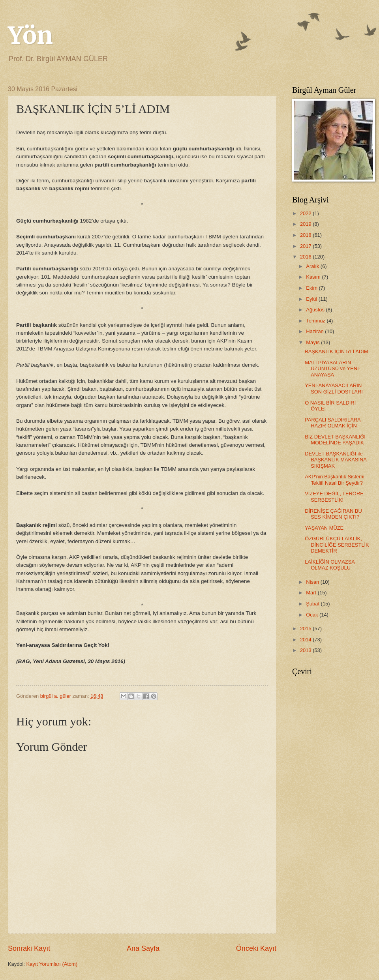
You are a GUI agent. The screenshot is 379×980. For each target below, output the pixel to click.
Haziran (315, 331)
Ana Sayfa (143, 948)
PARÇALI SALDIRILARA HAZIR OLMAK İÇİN (333, 423)
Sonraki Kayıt (29, 948)
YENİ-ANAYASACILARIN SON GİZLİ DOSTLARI (334, 388)
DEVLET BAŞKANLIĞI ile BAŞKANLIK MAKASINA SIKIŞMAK (336, 460)
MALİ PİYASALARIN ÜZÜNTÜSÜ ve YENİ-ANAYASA (333, 369)
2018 (306, 235)
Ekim (312, 288)
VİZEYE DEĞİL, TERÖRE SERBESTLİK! (334, 497)
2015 (306, 629)
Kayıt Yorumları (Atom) (52, 964)
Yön (30, 35)
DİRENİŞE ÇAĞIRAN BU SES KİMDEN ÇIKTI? (333, 514)
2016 (306, 257)
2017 (306, 246)
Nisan (313, 582)
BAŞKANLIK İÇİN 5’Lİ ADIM (336, 351)
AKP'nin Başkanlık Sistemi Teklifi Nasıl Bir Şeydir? (335, 480)
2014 (306, 640)
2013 (306, 650)
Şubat (313, 604)
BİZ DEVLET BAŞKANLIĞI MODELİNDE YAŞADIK (335, 440)
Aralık (313, 266)
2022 (306, 213)
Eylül (312, 299)
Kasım (314, 277)
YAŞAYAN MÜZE (324, 528)
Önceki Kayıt (256, 948)
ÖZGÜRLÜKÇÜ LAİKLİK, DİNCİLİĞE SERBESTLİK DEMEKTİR (337, 545)
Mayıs (313, 342)
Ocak (313, 615)
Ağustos (316, 310)
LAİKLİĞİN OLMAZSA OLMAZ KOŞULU (330, 565)
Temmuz (316, 321)
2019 (306, 224)
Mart (312, 593)
